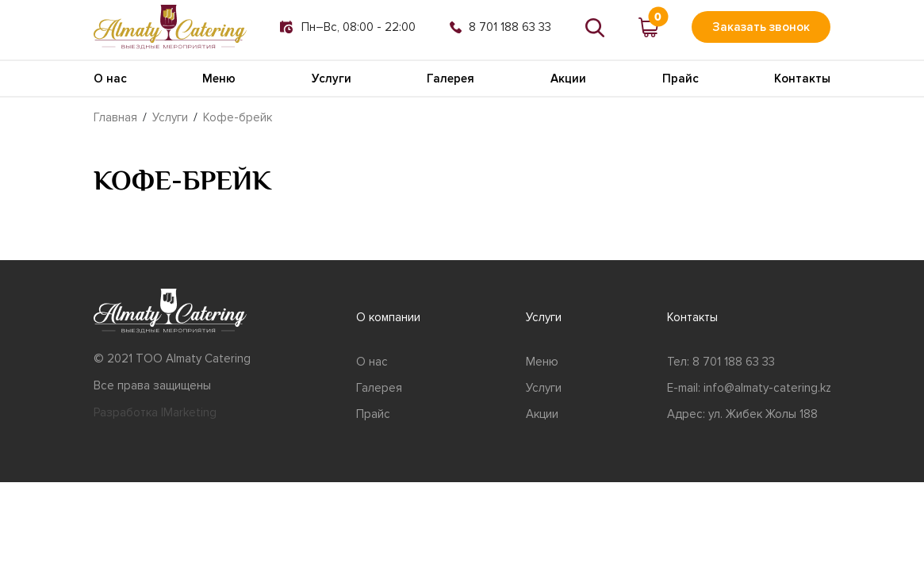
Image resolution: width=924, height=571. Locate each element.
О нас (110, 79)
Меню (219, 79)
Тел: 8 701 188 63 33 (721, 362)
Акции (568, 79)
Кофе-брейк (238, 117)
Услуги (332, 79)
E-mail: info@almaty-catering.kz (749, 388)
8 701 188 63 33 (500, 27)
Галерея (450, 79)
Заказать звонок (761, 27)
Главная (115, 117)
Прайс (681, 79)
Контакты (802, 79)
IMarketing (189, 412)
